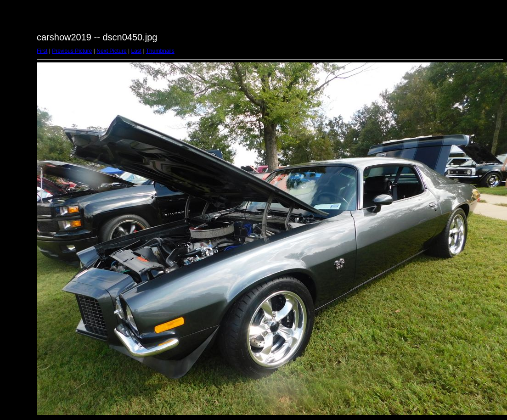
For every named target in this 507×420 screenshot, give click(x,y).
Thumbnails (160, 51)
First (42, 51)
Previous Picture (72, 51)
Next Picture (111, 51)
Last (136, 51)
